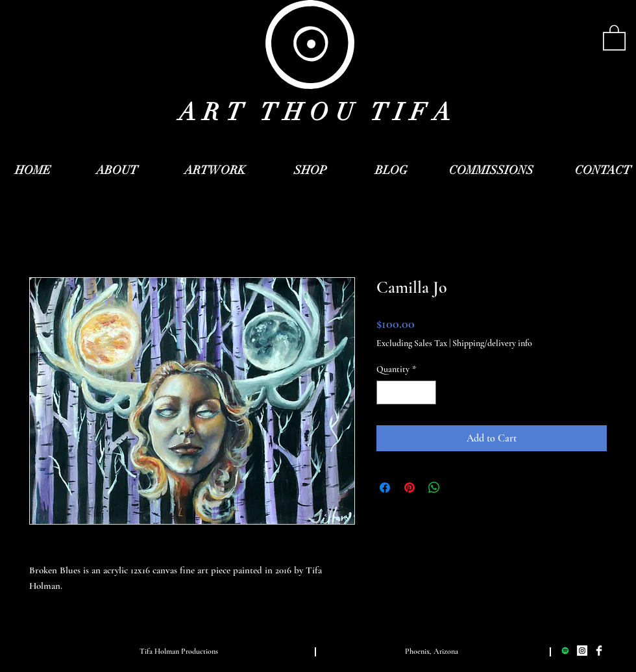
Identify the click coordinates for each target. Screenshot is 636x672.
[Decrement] (386, 392)
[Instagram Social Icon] (582, 651)
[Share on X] (459, 488)
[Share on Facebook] (385, 488)
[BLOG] (391, 170)
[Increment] (426, 392)
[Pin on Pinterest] (410, 488)
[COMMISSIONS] (491, 170)
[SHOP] (310, 170)
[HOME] (33, 170)
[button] (614, 37)
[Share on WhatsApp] (434, 488)
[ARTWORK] (215, 170)
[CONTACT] (603, 170)
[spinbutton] (406, 392)
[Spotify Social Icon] (565, 651)
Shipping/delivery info (492, 343)
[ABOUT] (116, 170)
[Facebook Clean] (599, 651)
